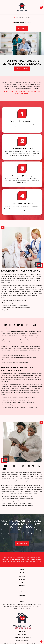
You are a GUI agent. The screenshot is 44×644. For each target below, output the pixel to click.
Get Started (22, 29)
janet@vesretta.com (22, 641)
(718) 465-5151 (22, 22)
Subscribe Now (22, 543)
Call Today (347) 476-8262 (22, 17)
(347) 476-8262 (22, 634)
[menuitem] (22, 570)
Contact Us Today (22, 69)
